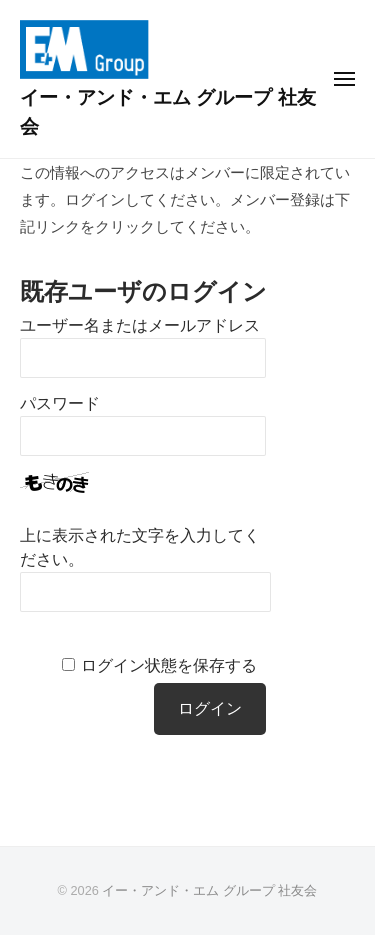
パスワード (60, 403)
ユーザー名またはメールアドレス (140, 325)
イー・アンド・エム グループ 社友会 (209, 890)
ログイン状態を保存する (169, 665)
